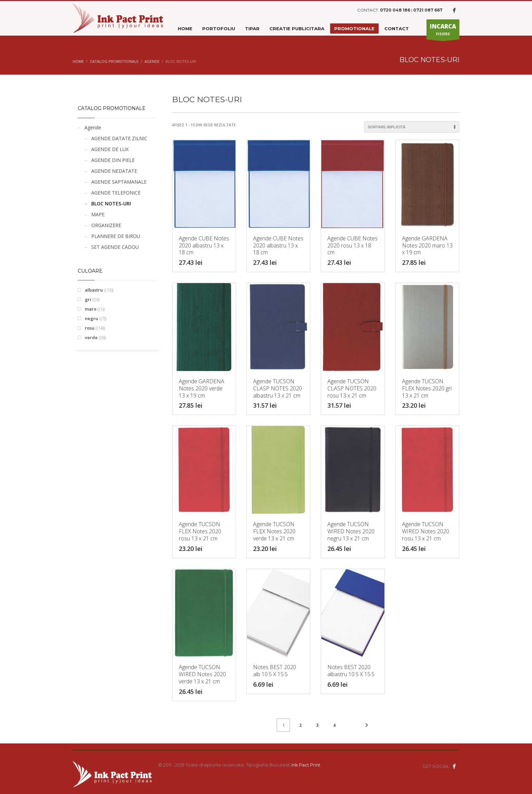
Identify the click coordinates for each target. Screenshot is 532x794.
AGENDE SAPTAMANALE (119, 182)
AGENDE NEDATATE (114, 171)
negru (91, 318)
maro (91, 309)
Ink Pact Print (306, 765)
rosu (90, 328)
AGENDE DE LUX (110, 149)
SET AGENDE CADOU (115, 247)
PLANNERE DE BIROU (116, 236)
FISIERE (443, 31)
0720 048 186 (395, 10)
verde (91, 337)
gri (88, 299)
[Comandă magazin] (412, 127)
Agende (93, 127)
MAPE (98, 214)
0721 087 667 (428, 10)
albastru (94, 290)
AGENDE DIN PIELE (113, 160)
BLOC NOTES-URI (111, 204)
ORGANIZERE (106, 225)
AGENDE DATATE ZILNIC (119, 138)
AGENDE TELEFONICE (116, 193)
